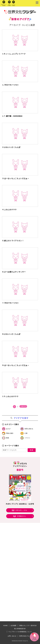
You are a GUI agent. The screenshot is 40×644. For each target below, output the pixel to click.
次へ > (24, 406)
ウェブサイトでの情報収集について (20, 632)
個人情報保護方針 (20, 629)
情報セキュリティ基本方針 (28, 626)
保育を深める (29, 429)
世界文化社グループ (26, 636)
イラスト (27, 438)
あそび (8, 429)
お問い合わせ (12, 636)
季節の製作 (10, 433)
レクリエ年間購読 (13, 5)
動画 (8, 438)
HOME (5, 626)
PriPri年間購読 (9, 5)
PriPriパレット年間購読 (4, 5)
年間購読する (21, 516)
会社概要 (13, 626)
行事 (26, 433)
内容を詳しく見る (21, 510)
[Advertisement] (20, 551)
